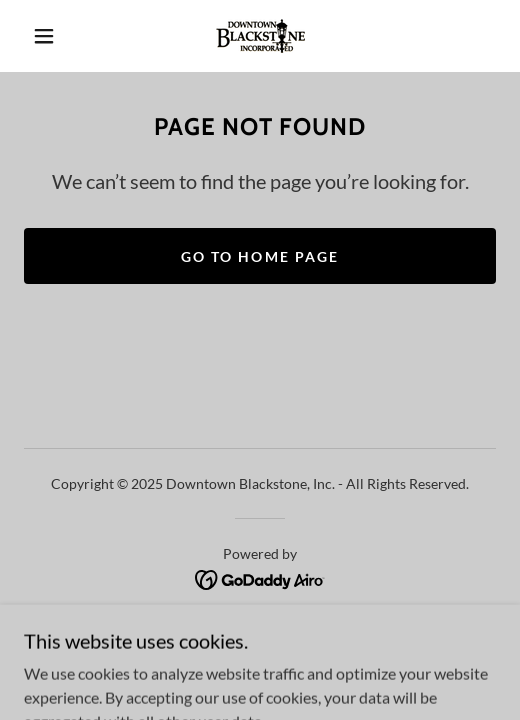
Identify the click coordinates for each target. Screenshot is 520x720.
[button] (47, 36)
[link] (260, 36)
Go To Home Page (259, 256)
